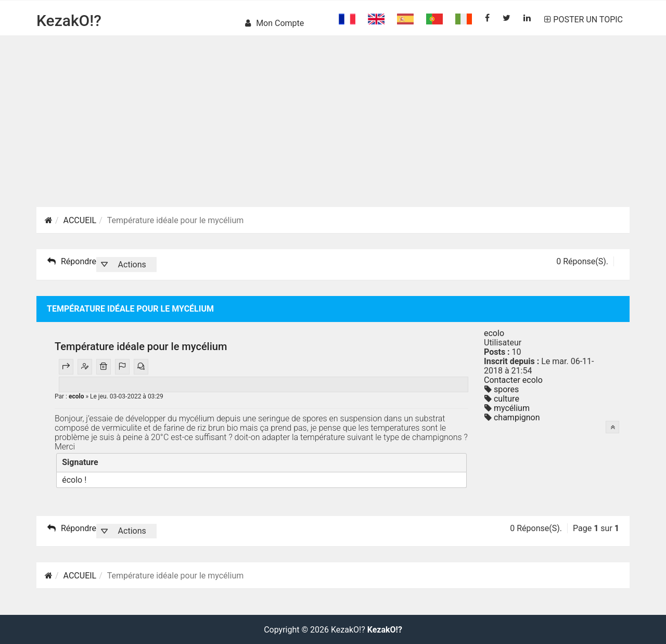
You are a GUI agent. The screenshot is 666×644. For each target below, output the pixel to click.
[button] (126, 265)
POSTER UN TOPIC (584, 20)
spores (505, 389)
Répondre (72, 262)
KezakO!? (69, 21)
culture (505, 399)
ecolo (77, 396)
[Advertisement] (333, 134)
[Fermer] (456, 462)
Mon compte (274, 23)
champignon (516, 417)
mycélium (511, 408)
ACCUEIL (80, 220)
